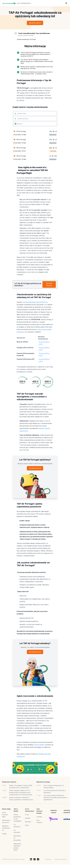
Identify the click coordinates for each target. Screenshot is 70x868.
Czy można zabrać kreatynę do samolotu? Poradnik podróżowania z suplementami (55, 799)
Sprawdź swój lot (35, 23)
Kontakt (28, 819)
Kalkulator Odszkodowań (6, 829)
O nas (27, 816)
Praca (27, 826)
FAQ (40, 755)
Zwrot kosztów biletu (5, 816)
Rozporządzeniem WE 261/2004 (35, 303)
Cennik (4, 835)
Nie (41, 771)
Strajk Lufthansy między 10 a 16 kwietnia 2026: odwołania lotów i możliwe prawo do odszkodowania (21, 794)
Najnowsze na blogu (43, 783)
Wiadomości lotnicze (9, 783)
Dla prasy (28, 823)
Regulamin (48, 861)
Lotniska (39, 818)
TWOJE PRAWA (39, 746)
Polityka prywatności (60, 861)
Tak (30, 771)
